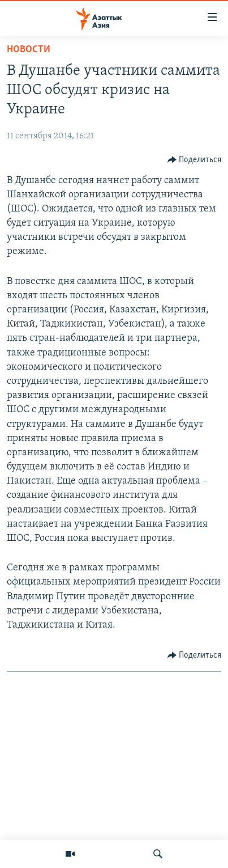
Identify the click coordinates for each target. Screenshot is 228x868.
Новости (29, 50)
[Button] (195, 160)
